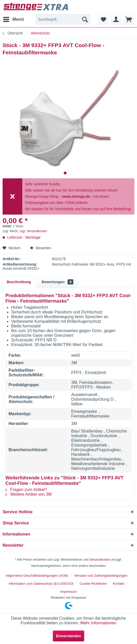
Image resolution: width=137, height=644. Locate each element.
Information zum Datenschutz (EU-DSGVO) (41, 584)
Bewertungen (57, 282)
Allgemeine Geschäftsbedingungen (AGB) (37, 576)
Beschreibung (19, 282)
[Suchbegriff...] (63, 19)
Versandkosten (100, 560)
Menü (13, 19)
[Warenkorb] (129, 19)
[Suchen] (85, 19)
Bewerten (41, 248)
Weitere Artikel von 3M (28, 494)
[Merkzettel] (103, 19)
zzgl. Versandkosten (33, 231)
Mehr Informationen (98, 623)
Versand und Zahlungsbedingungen (101, 576)
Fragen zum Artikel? (26, 490)
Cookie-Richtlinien (93, 584)
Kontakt (119, 584)
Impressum (68, 592)
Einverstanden (68, 636)
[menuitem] (13, 19)
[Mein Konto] (116, 19)
